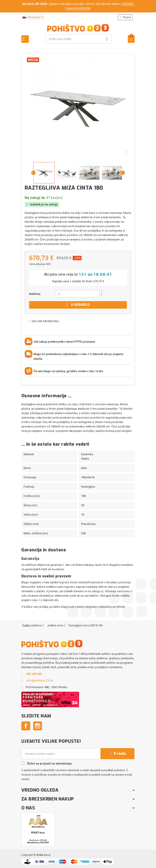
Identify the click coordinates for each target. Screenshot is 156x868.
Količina (35, 294)
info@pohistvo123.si (40, 680)
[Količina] (78, 294)
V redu (117, 754)
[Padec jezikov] (33, 17)
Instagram (38, 726)
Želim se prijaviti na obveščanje (47, 763)
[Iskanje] (78, 39)
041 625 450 (34, 674)
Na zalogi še (35, 198)
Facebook (26, 726)
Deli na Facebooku (44, 321)
